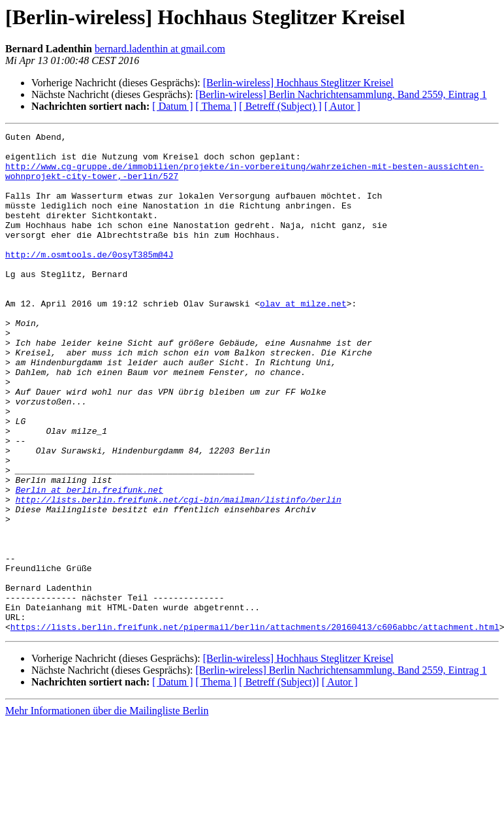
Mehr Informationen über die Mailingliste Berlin (107, 811)
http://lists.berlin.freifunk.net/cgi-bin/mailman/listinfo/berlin (179, 574)
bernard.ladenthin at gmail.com (160, 49)
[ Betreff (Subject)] (279, 782)
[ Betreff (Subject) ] (280, 106)
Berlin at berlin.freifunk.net (89, 562)
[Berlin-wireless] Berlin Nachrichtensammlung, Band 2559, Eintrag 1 (341, 94)
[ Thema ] (216, 106)
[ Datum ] (172, 106)
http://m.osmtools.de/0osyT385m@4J (89, 280)
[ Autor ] (342, 106)
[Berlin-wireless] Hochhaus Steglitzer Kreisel (298, 83)
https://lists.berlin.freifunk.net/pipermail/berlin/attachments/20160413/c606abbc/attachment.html (255, 727)
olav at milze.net (303, 338)
